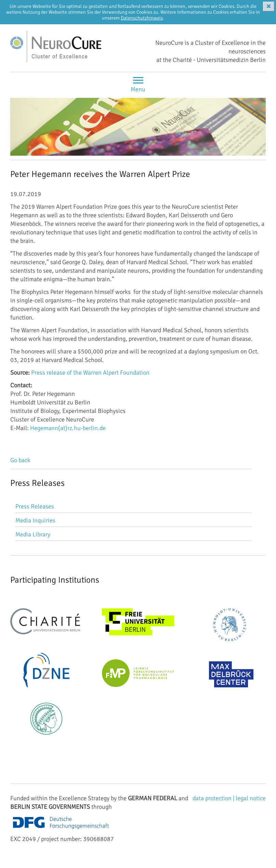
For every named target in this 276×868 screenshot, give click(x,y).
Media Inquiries (35, 520)
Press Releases (35, 506)
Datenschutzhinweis (142, 18)
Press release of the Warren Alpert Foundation (90, 373)
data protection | (214, 798)
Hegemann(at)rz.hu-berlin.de (68, 428)
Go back (20, 460)
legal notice (251, 798)
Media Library (33, 534)
